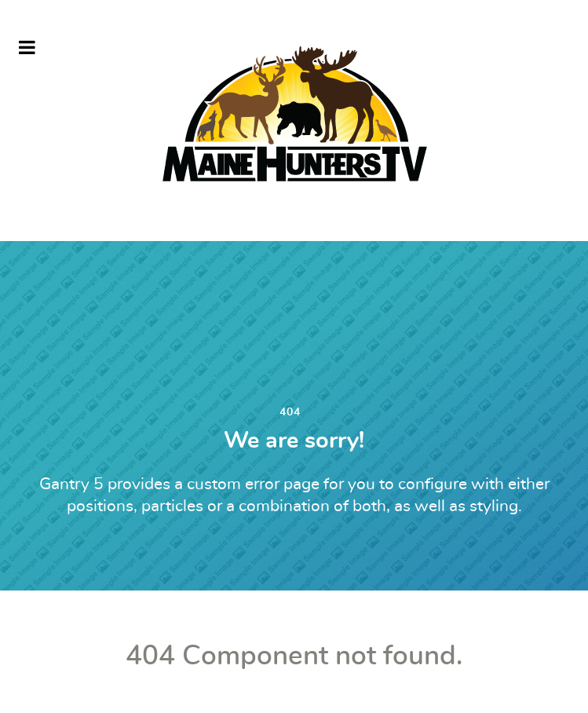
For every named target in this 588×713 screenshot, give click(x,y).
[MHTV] (294, 121)
